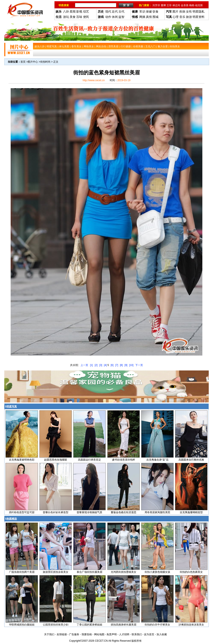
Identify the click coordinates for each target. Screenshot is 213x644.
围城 (155, 17)
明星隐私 (199, 12)
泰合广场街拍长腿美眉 (89, 572)
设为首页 (149, 634)
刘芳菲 (156, 5)
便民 (86, 17)
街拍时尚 (45, 62)
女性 (189, 12)
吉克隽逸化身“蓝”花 (157, 460)
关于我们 (49, 634)
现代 (108, 12)
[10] (131, 365)
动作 (108, 17)
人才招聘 (124, 634)
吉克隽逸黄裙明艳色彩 (22, 460)
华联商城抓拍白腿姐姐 (22, 625)
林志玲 (176, 5)
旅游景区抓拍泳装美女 (56, 572)
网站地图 (99, 634)
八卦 (66, 12)
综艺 (86, 12)
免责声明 (112, 634)
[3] (101, 365)
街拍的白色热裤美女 (191, 572)
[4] (105, 365)
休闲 (115, 17)
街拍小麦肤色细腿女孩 (157, 572)
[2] (96, 365)
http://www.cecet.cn (94, 80)
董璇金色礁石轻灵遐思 (124, 512)
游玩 (66, 17)
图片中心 (33, 62)
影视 (79, 12)
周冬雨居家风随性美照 (157, 512)
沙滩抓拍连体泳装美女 (191, 625)
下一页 (139, 365)
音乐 (182, 17)
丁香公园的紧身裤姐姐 (89, 625)
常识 (142, 12)
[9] (126, 365)
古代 (121, 12)
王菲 (169, 5)
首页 (23, 62)
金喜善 (185, 5)
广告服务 (74, 634)
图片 (176, 12)
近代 (115, 12)
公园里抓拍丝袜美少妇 (56, 625)
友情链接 (62, 634)
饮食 (155, 12)
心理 (176, 17)
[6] (112, 365)
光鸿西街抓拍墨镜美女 (124, 572)
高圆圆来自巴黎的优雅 (191, 460)
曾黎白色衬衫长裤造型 (56, 512)
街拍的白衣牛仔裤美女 (157, 625)
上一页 (84, 365)
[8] (121, 365)
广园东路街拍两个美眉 (22, 572)
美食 (73, 17)
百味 (79, 17)
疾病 (182, 12)
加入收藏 (162, 634)
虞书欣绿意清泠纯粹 (124, 460)
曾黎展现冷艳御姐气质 (89, 512)
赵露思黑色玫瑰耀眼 (56, 460)
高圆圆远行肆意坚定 (89, 460)
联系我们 (137, 634)
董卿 (163, 5)
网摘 (142, 17)
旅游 (189, 17)
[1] (91, 365)
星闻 (73, 12)
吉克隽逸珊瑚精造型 (191, 512)
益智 (121, 17)
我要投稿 (87, 634)
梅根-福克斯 (196, 5)
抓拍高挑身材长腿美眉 (124, 625)
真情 (149, 17)
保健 (149, 12)
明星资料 (199, 17)
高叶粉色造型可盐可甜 (22, 512)
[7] (117, 365)
